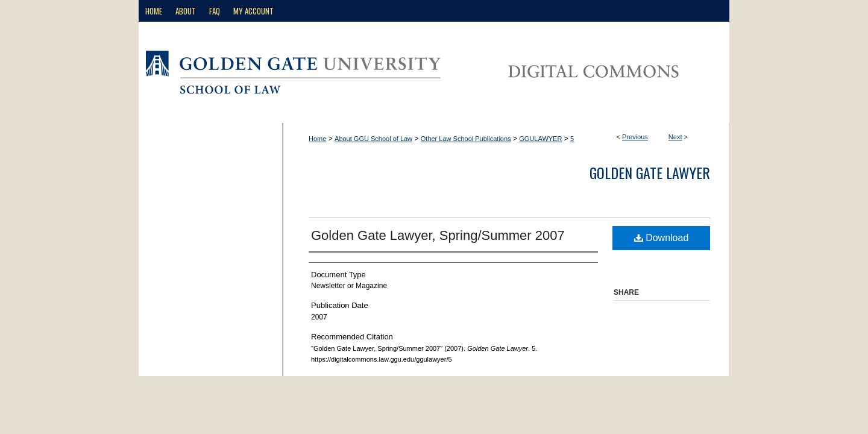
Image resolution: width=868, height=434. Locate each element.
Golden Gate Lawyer (650, 172)
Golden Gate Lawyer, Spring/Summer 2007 (438, 235)
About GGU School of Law (373, 139)
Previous (635, 137)
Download (662, 238)
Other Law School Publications (466, 139)
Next (675, 137)
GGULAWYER (540, 139)
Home (317, 139)
